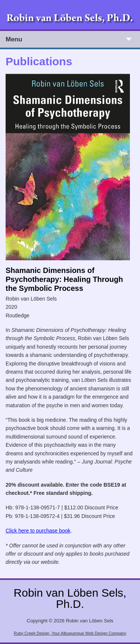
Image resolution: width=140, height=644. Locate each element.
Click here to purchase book (38, 531)
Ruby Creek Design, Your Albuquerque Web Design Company (70, 633)
